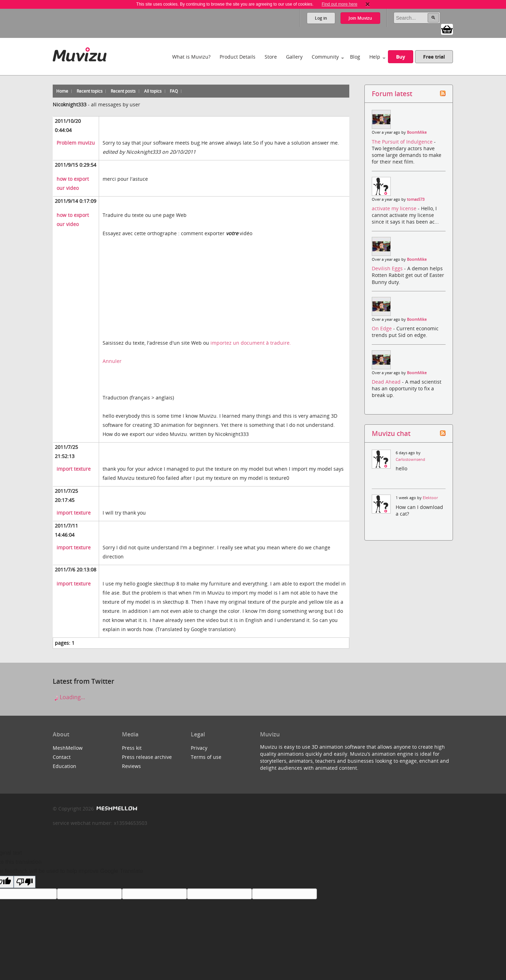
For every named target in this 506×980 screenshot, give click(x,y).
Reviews (131, 766)
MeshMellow (68, 748)
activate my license (395, 208)
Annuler (112, 361)
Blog (355, 57)
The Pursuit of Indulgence (403, 142)
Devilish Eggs (388, 268)
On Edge (382, 328)
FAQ (174, 91)
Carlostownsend (410, 459)
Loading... (69, 697)
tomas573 (416, 199)
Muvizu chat (391, 433)
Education (64, 766)
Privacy (199, 748)
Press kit (132, 748)
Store (271, 57)
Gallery (294, 57)
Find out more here (339, 4)
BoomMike (417, 132)
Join (360, 18)
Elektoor (430, 498)
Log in (321, 18)
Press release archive (147, 757)
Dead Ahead (387, 382)
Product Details (238, 57)
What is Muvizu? (191, 57)
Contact (62, 757)
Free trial (434, 57)
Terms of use (206, 757)
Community (325, 57)
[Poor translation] (25, 882)
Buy (401, 57)
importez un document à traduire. (251, 343)
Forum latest (392, 94)
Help (375, 57)
